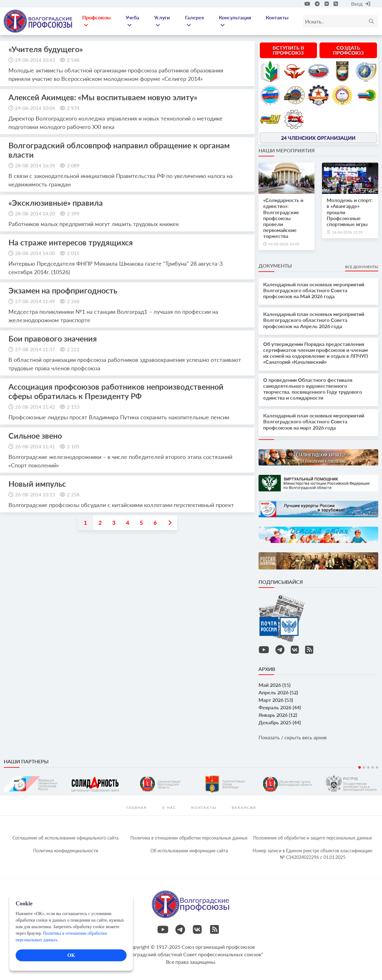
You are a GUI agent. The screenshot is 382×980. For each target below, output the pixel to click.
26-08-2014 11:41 (35, 446)
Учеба (132, 21)
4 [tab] (373, 767)
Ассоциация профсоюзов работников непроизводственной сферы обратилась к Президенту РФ (116, 391)
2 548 (73, 60)
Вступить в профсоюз (288, 50)
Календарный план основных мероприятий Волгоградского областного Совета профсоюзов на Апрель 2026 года (314, 320)
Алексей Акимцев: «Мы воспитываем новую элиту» (103, 97)
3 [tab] (368, 767)
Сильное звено (35, 436)
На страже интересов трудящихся (71, 242)
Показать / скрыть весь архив (293, 737)
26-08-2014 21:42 (35, 407)
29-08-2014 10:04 (35, 108)
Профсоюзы (96, 21)
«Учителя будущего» (46, 49)
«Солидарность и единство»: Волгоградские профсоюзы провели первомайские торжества (283, 218)
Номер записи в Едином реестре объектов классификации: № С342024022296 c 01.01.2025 (313, 854)
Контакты (277, 17)
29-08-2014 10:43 (35, 60)
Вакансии (244, 808)
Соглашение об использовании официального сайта (65, 838)
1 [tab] (359, 767)
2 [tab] (364, 767)
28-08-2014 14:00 (35, 253)
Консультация (235, 21)
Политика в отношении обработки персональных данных (189, 838)
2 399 (73, 213)
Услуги (162, 21)
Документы (275, 266)
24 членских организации (318, 138)
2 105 (73, 446)
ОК (71, 955)
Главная (136, 808)
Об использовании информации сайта (189, 851)
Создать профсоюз (348, 50)
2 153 (73, 407)
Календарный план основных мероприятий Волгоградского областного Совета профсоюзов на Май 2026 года (314, 290)
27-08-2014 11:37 (35, 349)
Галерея (194, 21)
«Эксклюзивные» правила (56, 203)
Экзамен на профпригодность (63, 290)
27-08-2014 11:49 (35, 301)
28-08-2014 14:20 (35, 213)
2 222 (73, 349)
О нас (169, 808)
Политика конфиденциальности (66, 851)
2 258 (73, 494)
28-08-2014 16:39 (35, 165)
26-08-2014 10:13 (35, 494)
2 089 (73, 165)
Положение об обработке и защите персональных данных (313, 838)
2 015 (73, 253)
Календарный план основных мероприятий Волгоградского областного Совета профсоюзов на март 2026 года (314, 421)
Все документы (362, 267)
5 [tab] (377, 767)
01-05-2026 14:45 (284, 244)
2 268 (73, 301)
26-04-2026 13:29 (347, 232)
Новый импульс (37, 484)
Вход (361, 4)
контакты (204, 808)
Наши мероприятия (287, 150)
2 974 (73, 108)
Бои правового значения (53, 338)
